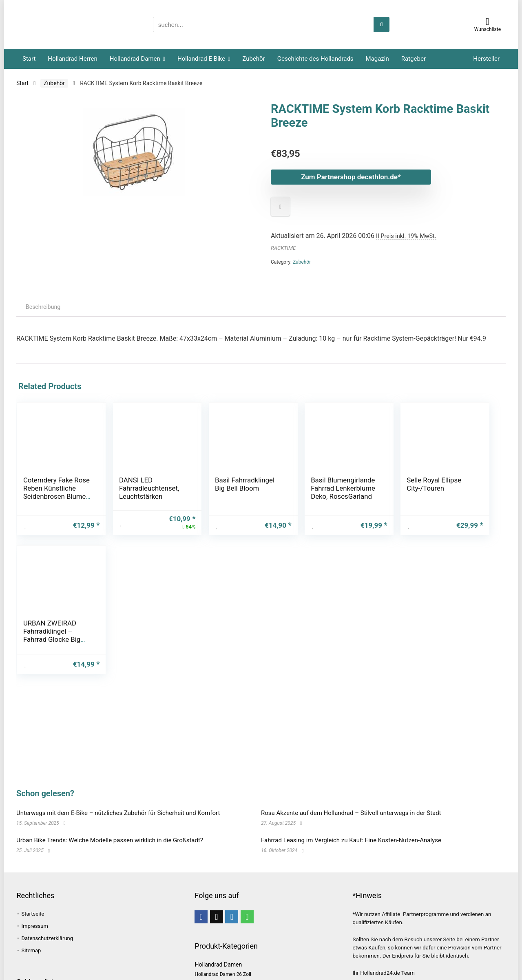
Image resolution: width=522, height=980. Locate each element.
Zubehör (253, 59)
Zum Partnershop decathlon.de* (348, 177)
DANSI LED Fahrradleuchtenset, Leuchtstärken (134, 488)
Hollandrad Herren (73, 59)
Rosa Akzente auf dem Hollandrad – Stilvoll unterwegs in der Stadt (351, 813)
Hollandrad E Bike (201, 59)
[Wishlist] (488, 22)
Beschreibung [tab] (43, 307)
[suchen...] (382, 24)
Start (29, 59)
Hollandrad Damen (135, 59)
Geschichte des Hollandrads (315, 59)
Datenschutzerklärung (48, 938)
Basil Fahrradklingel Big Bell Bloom (215, 488)
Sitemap (31, 950)
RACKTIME (283, 248)
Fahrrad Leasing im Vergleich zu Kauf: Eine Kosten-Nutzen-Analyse (351, 840)
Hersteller (486, 59)
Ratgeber (414, 59)
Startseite (33, 914)
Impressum (35, 926)
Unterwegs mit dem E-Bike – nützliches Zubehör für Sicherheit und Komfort (118, 813)
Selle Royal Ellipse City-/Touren (380, 484)
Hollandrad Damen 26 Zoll (223, 974)
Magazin (377, 59)
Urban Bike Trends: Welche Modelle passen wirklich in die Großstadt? (110, 840)
